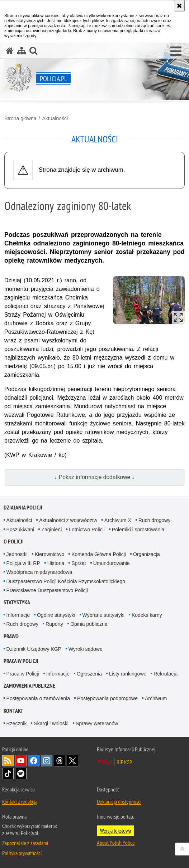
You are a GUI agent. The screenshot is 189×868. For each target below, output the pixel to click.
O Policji (14, 542)
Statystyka (17, 602)
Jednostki (17, 554)
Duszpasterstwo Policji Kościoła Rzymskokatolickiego (66, 581)
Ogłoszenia (89, 674)
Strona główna (20, 118)
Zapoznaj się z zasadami (25, 843)
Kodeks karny (147, 615)
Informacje (18, 615)
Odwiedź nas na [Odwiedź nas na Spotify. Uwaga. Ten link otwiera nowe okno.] (21, 774)
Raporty (54, 624)
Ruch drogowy (155, 520)
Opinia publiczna (89, 624)
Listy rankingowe (128, 674)
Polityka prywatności (22, 853)
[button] (176, 52)
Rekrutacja (166, 674)
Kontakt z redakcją (20, 801)
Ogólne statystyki (56, 615)
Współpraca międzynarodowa (39, 572)
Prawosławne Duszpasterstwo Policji (47, 590)
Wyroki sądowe (86, 649)
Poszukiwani (20, 530)
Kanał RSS (8, 761)
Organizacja (147, 554)
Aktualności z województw (68, 520)
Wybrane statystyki (103, 615)
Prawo (11, 636)
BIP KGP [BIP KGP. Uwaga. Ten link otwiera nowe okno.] (124, 762)
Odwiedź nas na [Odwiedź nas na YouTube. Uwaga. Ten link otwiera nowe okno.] (21, 761)
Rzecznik (17, 723)
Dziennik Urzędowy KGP (34, 649)
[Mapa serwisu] (22, 51)
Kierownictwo (49, 554)
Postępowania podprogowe (107, 698)
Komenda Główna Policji (99, 554)
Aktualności (55, 118)
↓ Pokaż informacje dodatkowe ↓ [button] (95, 477)
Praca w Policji (21, 661)
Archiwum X (118, 520)
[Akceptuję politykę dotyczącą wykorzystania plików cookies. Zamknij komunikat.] (179, 6)
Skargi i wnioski (51, 723)
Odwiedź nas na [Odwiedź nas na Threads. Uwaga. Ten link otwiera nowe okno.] (60, 761)
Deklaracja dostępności (119, 801)
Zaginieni (51, 530)
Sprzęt (79, 563)
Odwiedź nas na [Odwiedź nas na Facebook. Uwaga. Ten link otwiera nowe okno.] (34, 761)
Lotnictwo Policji (87, 530)
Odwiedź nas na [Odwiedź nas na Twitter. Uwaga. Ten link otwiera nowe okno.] (72, 761)
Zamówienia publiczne (29, 686)
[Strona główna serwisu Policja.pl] (10, 51)
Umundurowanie (112, 563)
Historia (56, 563)
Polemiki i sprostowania (138, 530)
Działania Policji (23, 508)
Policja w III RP (23, 563)
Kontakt (13, 711)
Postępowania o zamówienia (38, 698)
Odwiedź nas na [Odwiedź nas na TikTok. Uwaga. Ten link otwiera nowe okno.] (8, 774)
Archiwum (156, 698)
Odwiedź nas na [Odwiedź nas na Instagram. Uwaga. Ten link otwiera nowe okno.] (47, 761)
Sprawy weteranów (97, 723)
